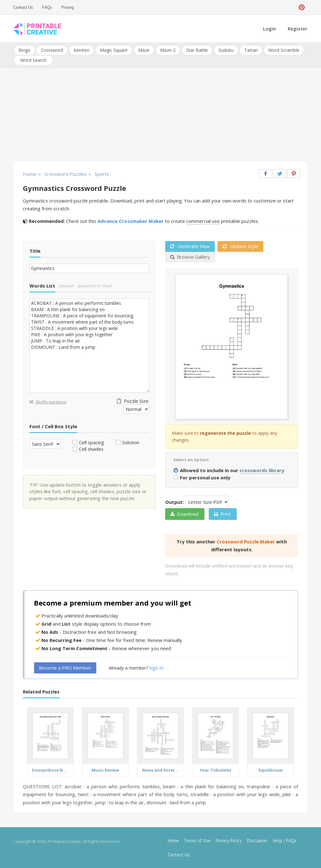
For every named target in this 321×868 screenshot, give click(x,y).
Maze (144, 50)
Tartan (251, 50)
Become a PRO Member (65, 668)
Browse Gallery (190, 256)
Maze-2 (168, 50)
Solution (131, 442)
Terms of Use (197, 841)
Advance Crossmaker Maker (131, 221)
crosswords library (262, 470)
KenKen (82, 50)
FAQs (47, 7)
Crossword (52, 50)
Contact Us (23, 7)
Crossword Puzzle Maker (246, 542)
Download (184, 514)
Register (297, 29)
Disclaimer (257, 841)
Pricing (68, 7)
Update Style (240, 246)
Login (269, 29)
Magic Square (114, 50)
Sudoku (226, 50)
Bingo (24, 50)
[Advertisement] (160, 116)
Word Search (33, 60)
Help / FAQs (285, 841)
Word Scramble (284, 50)
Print (222, 514)
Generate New (190, 246)
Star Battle (197, 50)
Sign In (156, 668)
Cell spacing (92, 442)
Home (173, 841)
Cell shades (91, 449)
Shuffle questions (48, 402)
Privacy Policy (229, 841)
